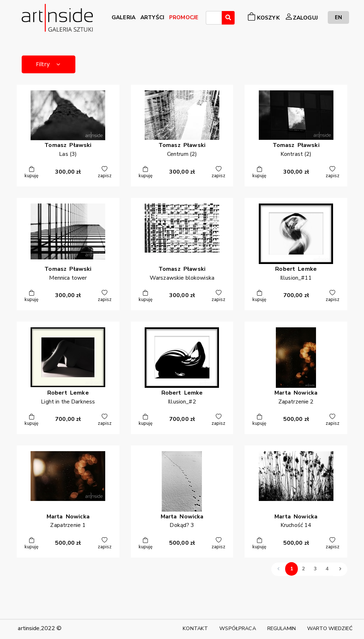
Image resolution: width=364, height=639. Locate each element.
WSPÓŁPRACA (237, 628)
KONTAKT (195, 628)
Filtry (49, 64)
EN (338, 17)
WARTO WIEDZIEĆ (330, 628)
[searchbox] (210, 19)
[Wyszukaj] (228, 18)
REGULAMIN (282, 628)
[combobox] (214, 18)
